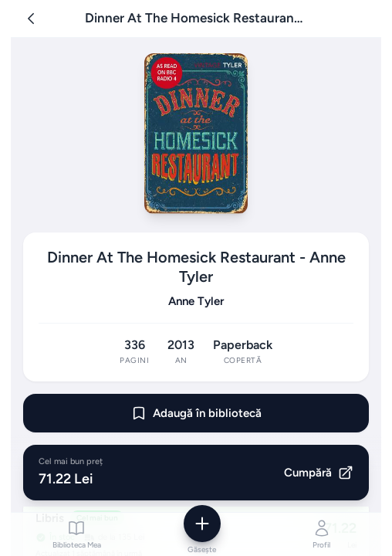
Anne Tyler (196, 301)
